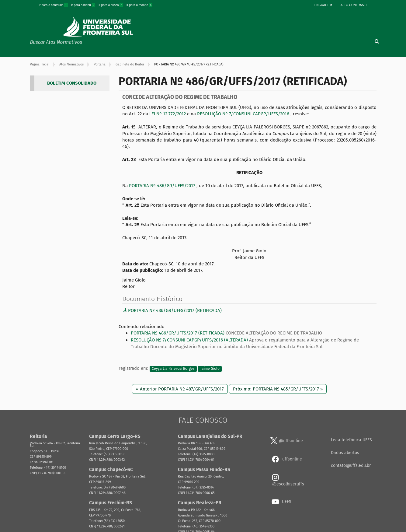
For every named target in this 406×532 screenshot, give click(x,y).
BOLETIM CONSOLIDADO (72, 83)
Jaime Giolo (210, 369)
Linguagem (323, 5)
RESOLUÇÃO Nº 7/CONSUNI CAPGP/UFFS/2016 (244, 114)
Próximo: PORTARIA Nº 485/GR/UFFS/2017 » (278, 389)
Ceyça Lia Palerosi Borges (173, 369)
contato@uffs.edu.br (351, 466)
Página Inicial (40, 64)
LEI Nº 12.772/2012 (168, 114)
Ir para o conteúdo (54, 5)
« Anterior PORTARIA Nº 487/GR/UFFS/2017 (180, 389)
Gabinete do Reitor (130, 64)
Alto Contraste (354, 5)
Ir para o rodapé (140, 5)
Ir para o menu (84, 5)
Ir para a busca (111, 5)
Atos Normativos (71, 64)
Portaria (100, 64)
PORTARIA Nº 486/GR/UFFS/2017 (163, 186)
